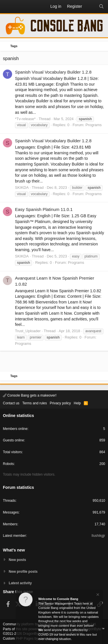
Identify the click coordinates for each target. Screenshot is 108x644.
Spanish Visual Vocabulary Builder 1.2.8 (53, 72)
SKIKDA (22, 188)
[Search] (101, 7)
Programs (94, 125)
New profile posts (23, 572)
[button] (7, 7)
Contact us (11, 403)
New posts (17, 560)
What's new (14, 550)
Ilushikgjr (98, 536)
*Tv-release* (25, 119)
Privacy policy (60, 403)
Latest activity (20, 583)
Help (77, 403)
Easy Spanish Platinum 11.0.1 (44, 209)
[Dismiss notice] (97, 595)
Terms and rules (34, 403)
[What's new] (90, 7)
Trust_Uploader (28, 331)
